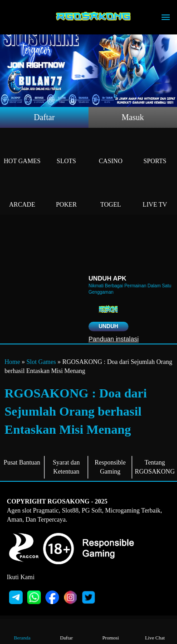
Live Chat (155, 631)
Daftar (44, 117)
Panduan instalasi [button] (114, 339)
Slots (67, 151)
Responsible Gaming (110, 467)
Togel (111, 194)
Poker (67, 194)
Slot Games (41, 362)
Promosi (111, 631)
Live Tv (155, 194)
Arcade (22, 194)
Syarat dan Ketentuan (66, 467)
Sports (155, 151)
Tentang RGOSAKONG (155, 467)
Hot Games (22, 151)
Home (12, 362)
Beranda (22, 631)
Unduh (108, 326)
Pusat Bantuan (22, 462)
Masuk (133, 117)
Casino (111, 151)
